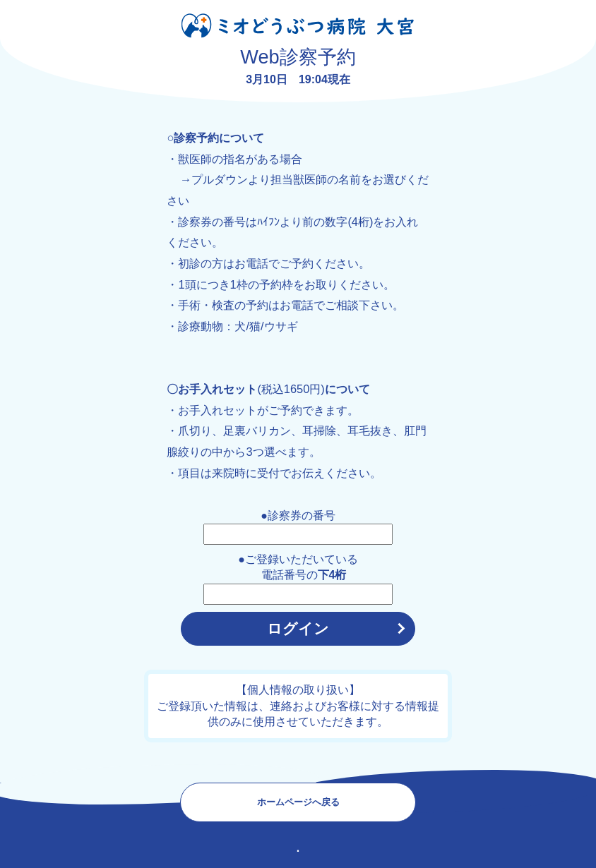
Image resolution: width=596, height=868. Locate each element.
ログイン (298, 628)
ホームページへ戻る (298, 802)
